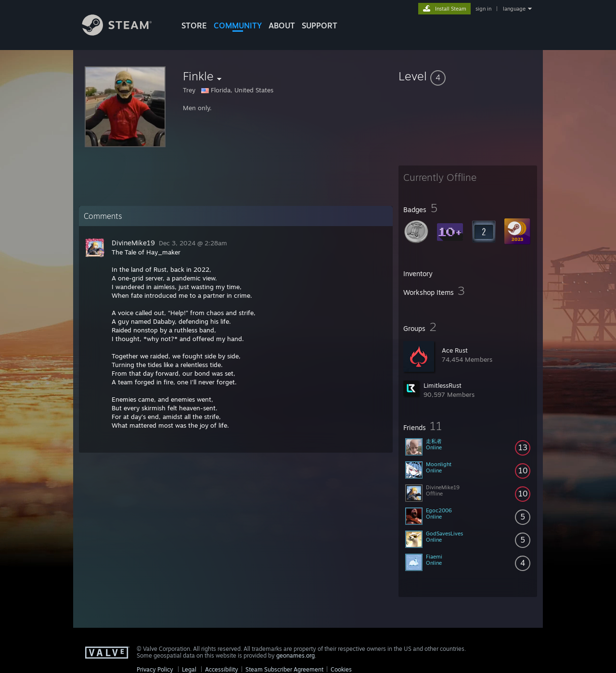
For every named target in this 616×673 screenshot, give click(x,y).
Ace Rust (455, 350)
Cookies (341, 669)
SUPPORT (320, 25)
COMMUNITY (238, 25)
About (282, 25)
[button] (468, 76)
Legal (189, 669)
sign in (483, 9)
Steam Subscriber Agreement (284, 669)
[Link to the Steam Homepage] (124, 33)
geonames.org (295, 655)
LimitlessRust (443, 385)
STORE (194, 25)
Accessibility (222, 669)
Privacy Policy (155, 669)
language (514, 9)
